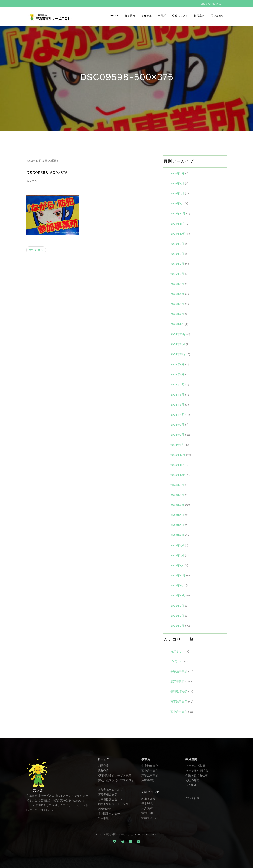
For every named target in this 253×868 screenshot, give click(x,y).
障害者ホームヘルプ (110, 790)
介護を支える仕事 (197, 775)
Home (114, 16)
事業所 (162, 16)
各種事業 (147, 16)
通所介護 (103, 771)
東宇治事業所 (150, 775)
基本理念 (147, 804)
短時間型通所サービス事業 (114, 775)
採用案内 (199, 16)
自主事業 (103, 818)
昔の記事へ (36, 255)
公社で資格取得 (195, 766)
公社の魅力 (192, 780)
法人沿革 (147, 808)
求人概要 (191, 785)
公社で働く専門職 (197, 771)
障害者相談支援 (107, 795)
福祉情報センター (109, 814)
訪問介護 (103, 766)
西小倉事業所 (150, 771)
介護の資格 (105, 809)
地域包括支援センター (112, 799)
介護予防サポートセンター (114, 804)
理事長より (148, 799)
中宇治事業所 (150, 766)
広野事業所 (148, 780)
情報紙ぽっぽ (150, 818)
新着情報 (130, 16)
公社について (180, 16)
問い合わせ (217, 16)
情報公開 (147, 813)
